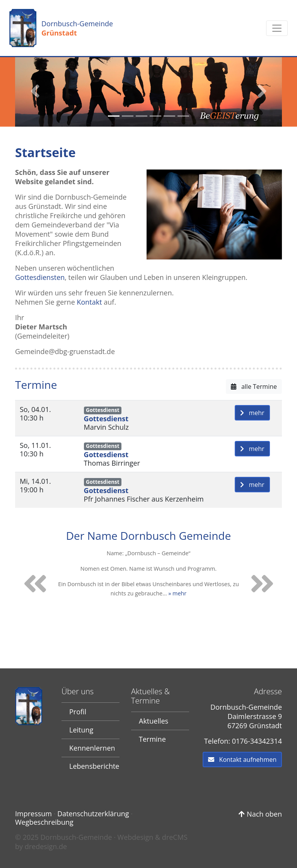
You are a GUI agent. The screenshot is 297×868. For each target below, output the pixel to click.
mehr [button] (252, 413)
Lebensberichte (94, 766)
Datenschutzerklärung (93, 814)
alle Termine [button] (254, 387)
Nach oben (260, 814)
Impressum (33, 814)
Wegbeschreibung (44, 822)
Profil (78, 712)
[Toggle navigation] (277, 28)
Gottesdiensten (40, 277)
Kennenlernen (92, 748)
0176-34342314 (257, 741)
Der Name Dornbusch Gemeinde (148, 535)
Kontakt (89, 302)
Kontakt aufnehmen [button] (242, 759)
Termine (152, 739)
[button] (35, 91)
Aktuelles (154, 721)
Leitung (81, 730)
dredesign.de (46, 846)
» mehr (177, 593)
